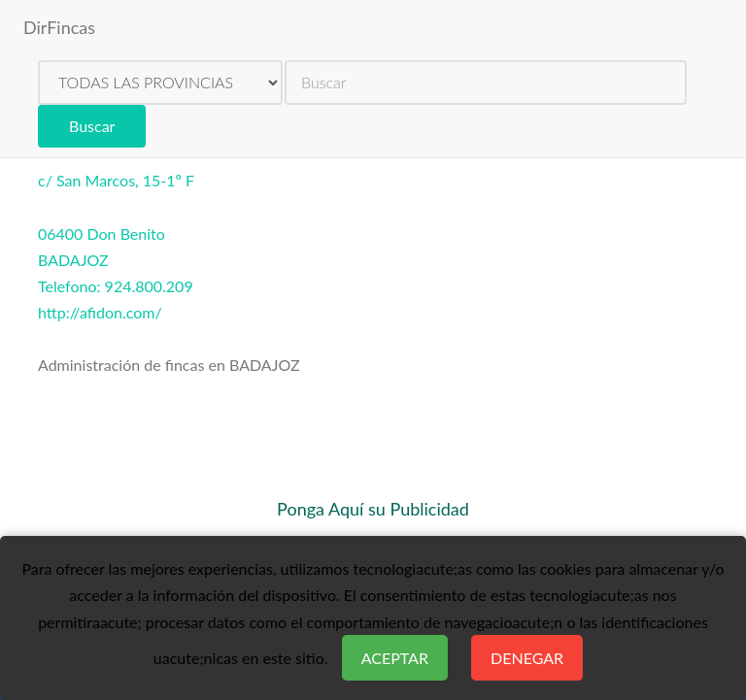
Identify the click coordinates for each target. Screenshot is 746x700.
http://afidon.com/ (100, 312)
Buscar (92, 126)
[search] (486, 83)
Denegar (527, 658)
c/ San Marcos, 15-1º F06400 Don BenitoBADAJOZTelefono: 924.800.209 (116, 233)
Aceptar (395, 658)
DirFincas (59, 27)
